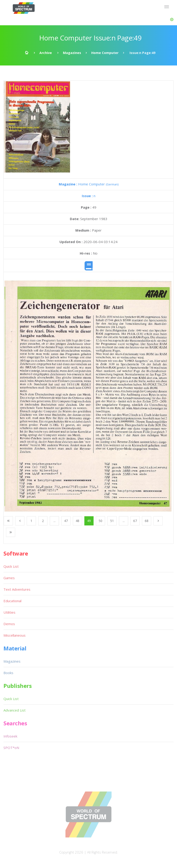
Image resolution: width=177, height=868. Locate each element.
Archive (46, 53)
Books (8, 673)
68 (147, 521)
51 (112, 521)
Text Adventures (17, 589)
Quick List (11, 566)
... (55, 521)
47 (66, 521)
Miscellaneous (15, 635)
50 (100, 521)
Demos (9, 624)
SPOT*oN (11, 748)
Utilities (9, 612)
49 (89, 521)
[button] (172, 20)
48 (77, 521)
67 (135, 521)
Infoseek (10, 736)
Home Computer (105, 53)
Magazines (72, 53)
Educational (12, 601)
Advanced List (15, 710)
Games (9, 578)
